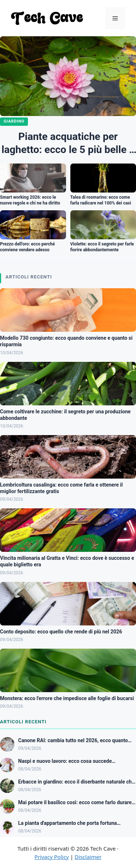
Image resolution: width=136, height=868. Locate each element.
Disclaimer (88, 857)
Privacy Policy (52, 857)
